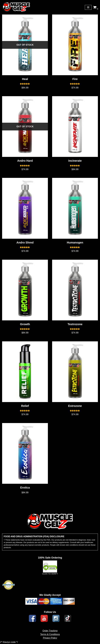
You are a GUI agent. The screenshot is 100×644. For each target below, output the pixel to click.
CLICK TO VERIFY (50, 577)
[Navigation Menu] (88, 7)
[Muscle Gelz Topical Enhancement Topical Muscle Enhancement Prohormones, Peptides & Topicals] (16, 7)
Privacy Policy (50, 642)
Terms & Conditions (50, 638)
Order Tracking (50, 634)
